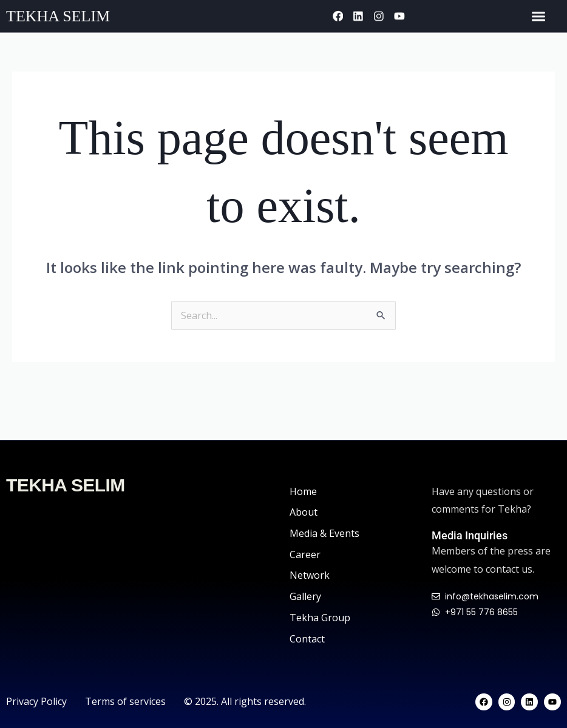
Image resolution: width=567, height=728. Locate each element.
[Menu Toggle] (538, 12)
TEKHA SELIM (58, 12)
